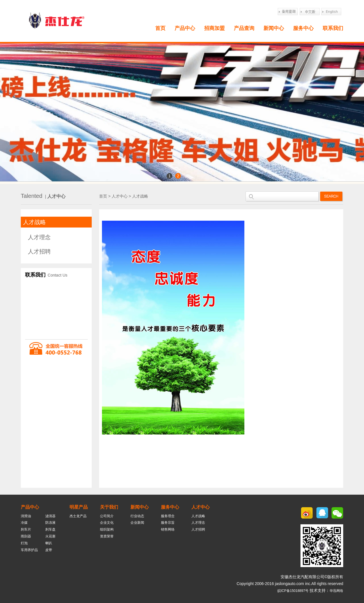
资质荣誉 (107, 536)
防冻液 (50, 523)
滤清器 (50, 516)
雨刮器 (26, 536)
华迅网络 (336, 591)
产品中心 (185, 28)
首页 (160, 28)
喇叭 (49, 543)
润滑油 (26, 516)
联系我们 (333, 28)
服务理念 (168, 516)
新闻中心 (274, 28)
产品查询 (244, 28)
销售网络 (168, 529)
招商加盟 (214, 28)
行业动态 (137, 516)
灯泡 (24, 543)
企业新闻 (137, 523)
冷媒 (24, 523)
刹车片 (26, 529)
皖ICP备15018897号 (293, 591)
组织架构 (107, 529)
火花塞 (50, 536)
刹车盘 (50, 529)
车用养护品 (29, 550)
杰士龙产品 (78, 516)
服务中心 (303, 28)
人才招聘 (39, 251)
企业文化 (107, 523)
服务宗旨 (168, 523)
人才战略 (34, 222)
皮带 (49, 550)
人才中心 (120, 196)
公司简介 (107, 516)
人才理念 (39, 237)
